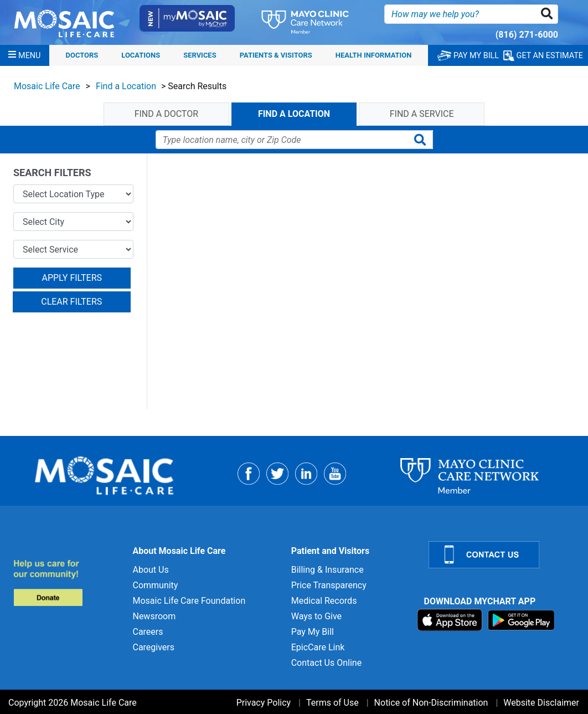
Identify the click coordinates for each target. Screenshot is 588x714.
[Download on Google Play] (521, 620)
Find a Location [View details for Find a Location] (126, 86)
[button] (549, 14)
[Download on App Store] (451, 620)
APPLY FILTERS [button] (72, 278)
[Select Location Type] (73, 194)
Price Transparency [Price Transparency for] (329, 585)
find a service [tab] (422, 114)
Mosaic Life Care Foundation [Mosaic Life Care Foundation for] (189, 601)
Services (200, 55)
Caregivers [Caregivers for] (153, 647)
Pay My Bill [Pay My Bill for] (313, 632)
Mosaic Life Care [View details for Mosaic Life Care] (47, 86)
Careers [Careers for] (148, 632)
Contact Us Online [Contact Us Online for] (326, 663)
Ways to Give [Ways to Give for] (316, 616)
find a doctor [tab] (166, 114)
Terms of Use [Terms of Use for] (332, 703)
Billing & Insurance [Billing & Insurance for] (327, 570)
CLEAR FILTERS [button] (71, 302)
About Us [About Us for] (150, 570)
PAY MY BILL (468, 56)
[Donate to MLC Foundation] (66, 582)
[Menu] (24, 55)
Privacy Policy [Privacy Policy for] (264, 703)
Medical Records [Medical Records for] (324, 601)
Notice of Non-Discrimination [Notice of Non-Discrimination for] (431, 703)
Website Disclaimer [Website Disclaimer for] (541, 703)
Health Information (374, 55)
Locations (141, 55)
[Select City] (73, 222)
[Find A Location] (282, 140)
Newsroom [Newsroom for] (154, 616)
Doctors (82, 55)
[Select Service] (73, 249)
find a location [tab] (294, 114)
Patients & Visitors (276, 55)
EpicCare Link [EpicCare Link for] (318, 647)
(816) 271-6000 (527, 35)
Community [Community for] (155, 585)
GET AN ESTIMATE (543, 56)
